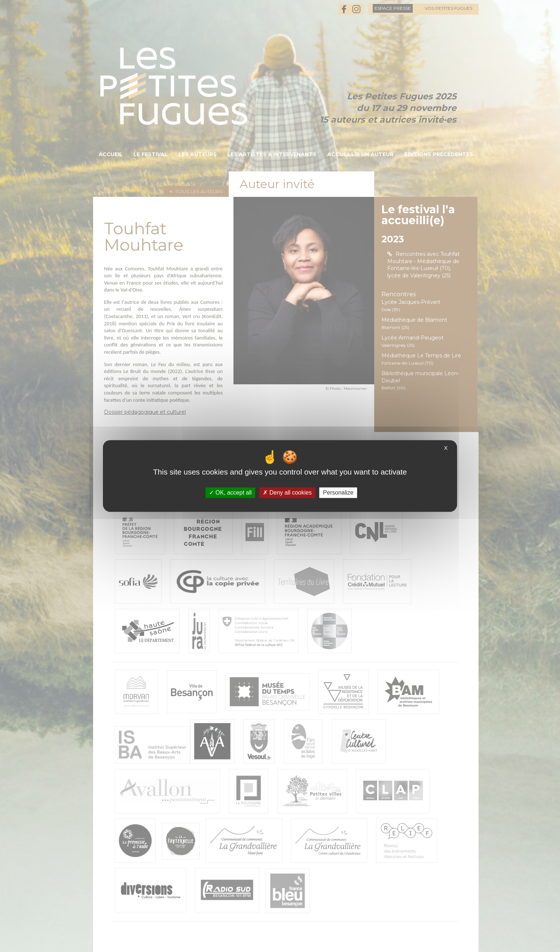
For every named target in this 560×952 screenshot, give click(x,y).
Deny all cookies (287, 493)
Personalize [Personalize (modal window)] (338, 493)
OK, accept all (230, 493)
